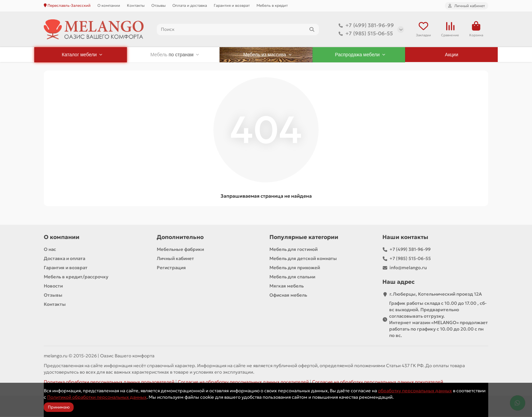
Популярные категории (304, 238)
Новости (53, 287)
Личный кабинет (175, 260)
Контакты (136, 5)
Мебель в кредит (272, 5)
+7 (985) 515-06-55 (364, 34)
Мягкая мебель (287, 287)
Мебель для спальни (292, 278)
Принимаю (59, 407)
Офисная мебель (288, 296)
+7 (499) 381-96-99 (365, 26)
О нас (50, 250)
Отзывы (158, 5)
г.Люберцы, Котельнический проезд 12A (436, 295)
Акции (451, 56)
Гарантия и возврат (232, 5)
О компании (109, 5)
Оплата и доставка (190, 5)
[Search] (238, 30)
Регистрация (171, 269)
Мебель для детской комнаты (303, 260)
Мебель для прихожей (295, 269)
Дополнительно (180, 238)
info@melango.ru (408, 269)
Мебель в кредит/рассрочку (76, 278)
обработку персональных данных (415, 391)
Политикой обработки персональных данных (97, 397)
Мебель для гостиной (293, 250)
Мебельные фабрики (180, 250)
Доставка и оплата (64, 260)
